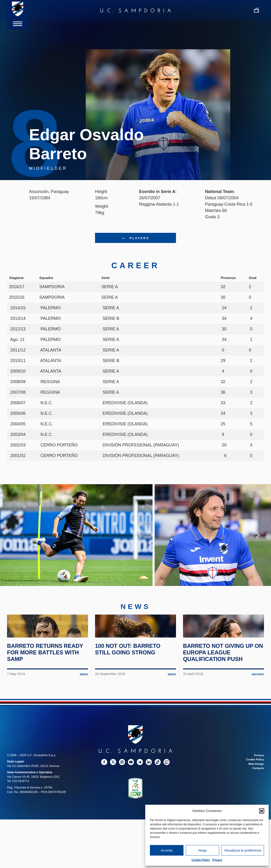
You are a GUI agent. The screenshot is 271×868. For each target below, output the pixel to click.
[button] (262, 811)
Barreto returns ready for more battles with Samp (40, 691)
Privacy (217, 860)
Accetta (167, 850)
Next (258, 544)
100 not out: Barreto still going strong (132, 688)
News (84, 713)
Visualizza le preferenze (243, 850)
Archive (257, 713)
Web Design (256, 803)
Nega (202, 850)
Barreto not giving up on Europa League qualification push (222, 691)
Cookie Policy (201, 860)
